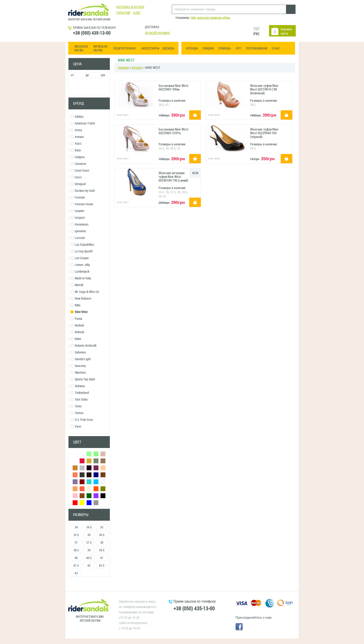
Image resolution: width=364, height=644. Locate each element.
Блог (137, 13)
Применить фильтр (89, 87)
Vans (76, 427)
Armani (77, 137)
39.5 (102, 550)
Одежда (168, 49)
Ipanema (78, 231)
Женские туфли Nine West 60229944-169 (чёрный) (264, 133)
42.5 (102, 566)
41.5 (76, 566)
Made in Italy (81, 278)
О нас (276, 48)
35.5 (76, 535)
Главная (123, 68)
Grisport (78, 218)
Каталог (137, 68)
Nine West (79, 312)
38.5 (76, 550)
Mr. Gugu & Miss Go (85, 292)
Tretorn (77, 413)
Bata (76, 150)
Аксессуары (150, 49)
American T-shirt (83, 123)
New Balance (81, 299)
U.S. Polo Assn (82, 420)
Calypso (78, 157)
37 (76, 543)
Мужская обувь (100, 49)
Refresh (77, 332)
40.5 (89, 558)
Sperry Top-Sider (83, 379)
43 (76, 573)
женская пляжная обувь (214, 18)
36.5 (102, 535)
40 (76, 558)
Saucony (78, 366)
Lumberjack (80, 272)
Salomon (78, 352)
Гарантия (123, 13)
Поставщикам (257, 48)
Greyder (77, 211)
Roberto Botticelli (83, 346)
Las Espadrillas (82, 245)
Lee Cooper (80, 258)
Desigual (78, 184)
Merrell (77, 285)
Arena (76, 130)
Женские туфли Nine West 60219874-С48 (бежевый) (264, 90)
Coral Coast (80, 171)
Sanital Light (81, 359)
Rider (76, 339)
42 (89, 566)
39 (89, 550)
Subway (78, 386)
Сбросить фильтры (89, 586)
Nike (75, 305)
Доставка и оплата (130, 7)
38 (102, 543)
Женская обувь (81, 49)
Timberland (80, 393)
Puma (76, 319)
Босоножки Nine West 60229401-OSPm (174, 131)
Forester (78, 198)
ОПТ (238, 48)
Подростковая (124, 49)
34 (76, 527)
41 (102, 558)
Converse (78, 164)
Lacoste (78, 238)
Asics (76, 144)
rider (193, 18)
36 (89, 535)
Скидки (208, 48)
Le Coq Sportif (81, 251)
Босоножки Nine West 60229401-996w (174, 88)
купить (192, 112)
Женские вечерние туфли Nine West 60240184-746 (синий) (173, 177)
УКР (257, 29)
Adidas (77, 117)
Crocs (76, 177)
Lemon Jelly (80, 265)
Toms (76, 406)
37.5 (89, 543)
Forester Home (82, 204)
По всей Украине (157, 33)
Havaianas (79, 224)
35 (102, 527)
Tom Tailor (79, 400)
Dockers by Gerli (83, 191)
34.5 (89, 527)
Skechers (78, 373)
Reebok (77, 325)
